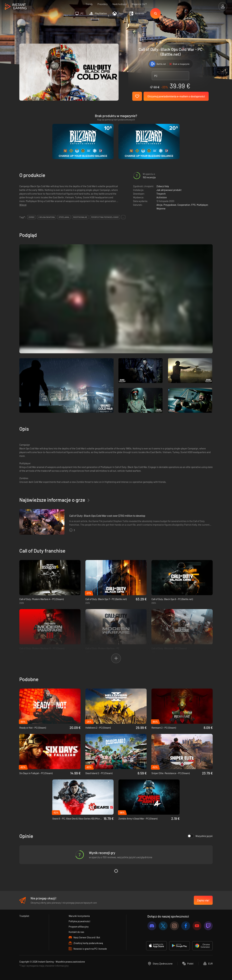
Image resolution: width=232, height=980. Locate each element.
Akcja (159, 205)
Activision (162, 197)
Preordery (103, 4)
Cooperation (184, 205)
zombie (32, 217)
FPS (193, 205)
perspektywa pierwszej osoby (105, 217)
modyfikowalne (80, 217)
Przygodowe (170, 205)
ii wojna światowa (47, 217)
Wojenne (161, 208)
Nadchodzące (120, 4)
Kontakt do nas (76, 932)
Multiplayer (202, 205)
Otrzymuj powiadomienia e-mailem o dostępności (176, 96)
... (123, 217)
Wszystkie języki (200, 836)
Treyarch (161, 194)
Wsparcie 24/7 (139, 4)
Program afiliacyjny (79, 927)
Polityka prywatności (79, 921)
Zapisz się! (203, 900)
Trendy (89, 4)
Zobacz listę (163, 186)
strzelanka (64, 217)
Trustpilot (24, 916)
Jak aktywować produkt (169, 190)
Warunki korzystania (79, 916)
